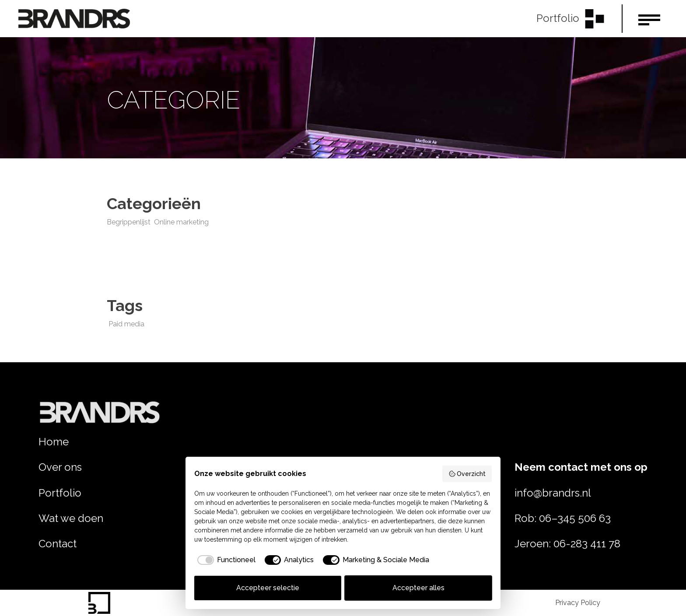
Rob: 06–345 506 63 (563, 518)
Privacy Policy (578, 603)
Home (54, 442)
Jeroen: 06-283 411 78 (567, 544)
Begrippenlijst (129, 222)
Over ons (60, 467)
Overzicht (467, 474)
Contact (58, 544)
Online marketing (181, 222)
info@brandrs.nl (553, 493)
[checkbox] (225, 560)
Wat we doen (71, 518)
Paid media (126, 324)
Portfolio (60, 493)
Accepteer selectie (268, 588)
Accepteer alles (418, 588)
